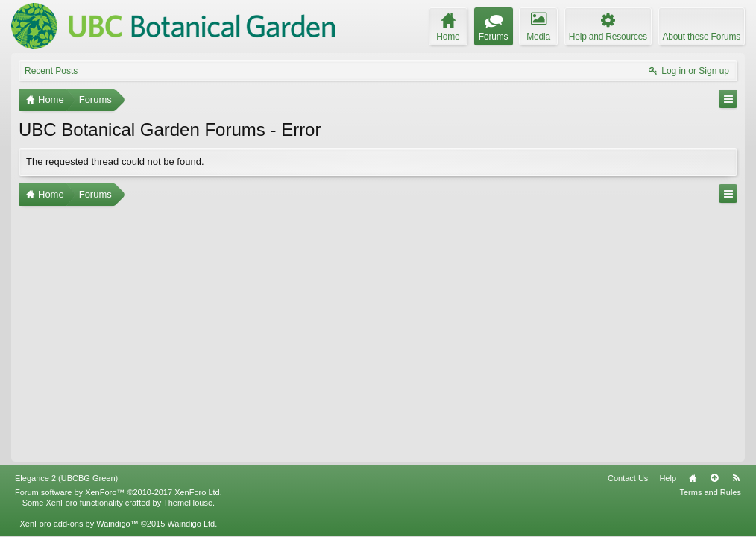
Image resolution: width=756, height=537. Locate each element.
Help (668, 478)
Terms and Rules (710, 492)
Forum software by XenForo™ (119, 492)
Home (693, 478)
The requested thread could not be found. (115, 161)
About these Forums (702, 37)
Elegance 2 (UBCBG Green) (66, 478)
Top (714, 478)
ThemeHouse (188, 503)
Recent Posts (51, 71)
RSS (736, 478)
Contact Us (628, 478)
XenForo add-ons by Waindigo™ (79, 524)
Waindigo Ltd (191, 524)
